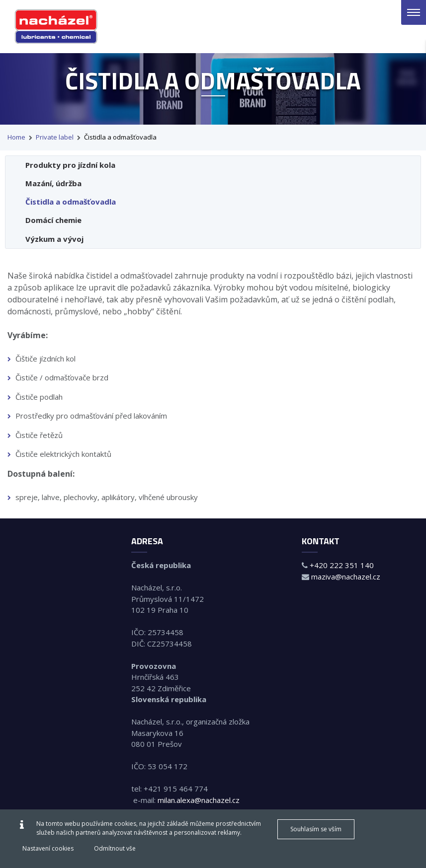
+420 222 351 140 (342, 565)
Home (16, 137)
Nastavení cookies (48, 848)
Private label (55, 137)
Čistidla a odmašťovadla (120, 137)
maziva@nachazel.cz (346, 577)
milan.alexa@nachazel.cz (199, 800)
